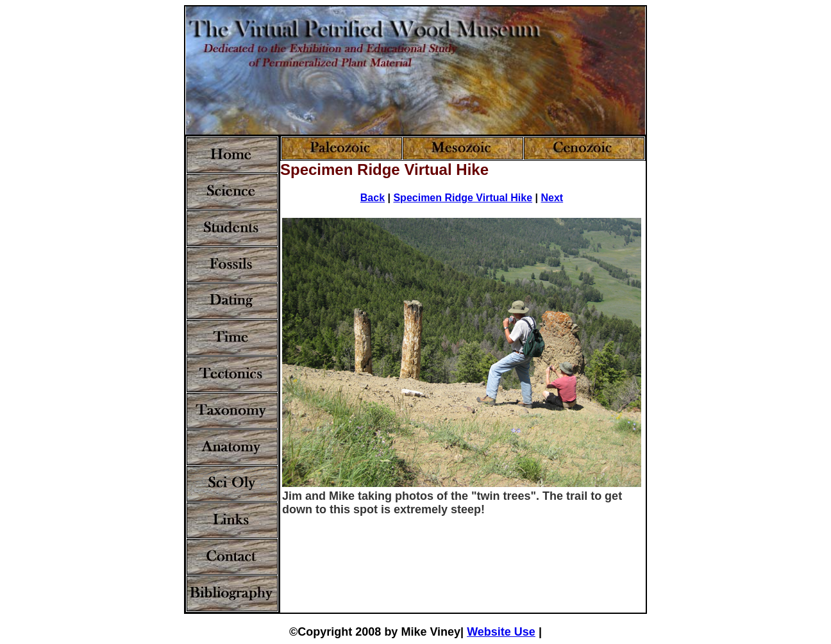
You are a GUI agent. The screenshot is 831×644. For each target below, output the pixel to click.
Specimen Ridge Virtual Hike (463, 198)
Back (373, 198)
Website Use (501, 632)
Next (552, 198)
